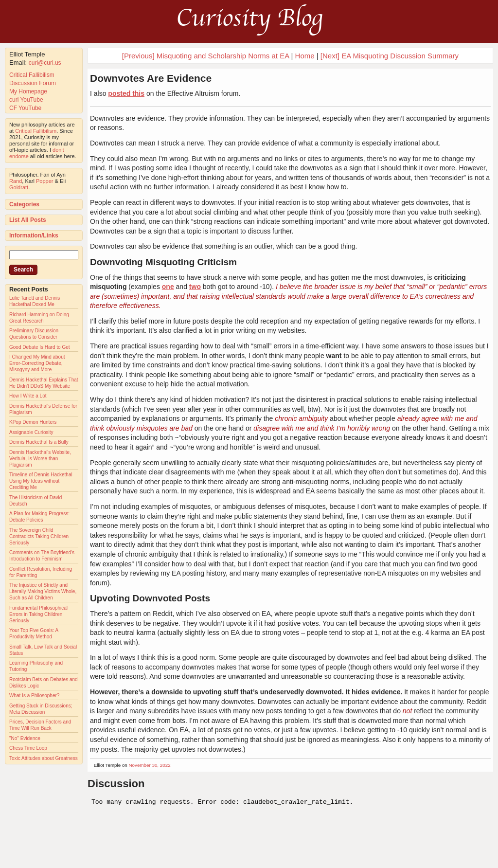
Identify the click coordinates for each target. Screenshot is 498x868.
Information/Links (34, 235)
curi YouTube (26, 100)
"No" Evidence (25, 738)
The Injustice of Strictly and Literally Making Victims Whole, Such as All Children (43, 591)
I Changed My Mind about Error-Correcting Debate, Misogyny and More (37, 363)
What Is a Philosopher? (34, 696)
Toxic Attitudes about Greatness (44, 758)
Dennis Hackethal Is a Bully (39, 442)
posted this (126, 93)
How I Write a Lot (28, 396)
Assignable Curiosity (31, 432)
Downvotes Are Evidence (151, 78)
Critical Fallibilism (32, 75)
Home (305, 56)
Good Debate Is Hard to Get (40, 347)
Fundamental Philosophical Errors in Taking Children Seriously (38, 614)
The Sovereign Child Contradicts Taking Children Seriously (39, 536)
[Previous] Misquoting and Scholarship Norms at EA (206, 56)
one (168, 287)
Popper (44, 181)
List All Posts (28, 220)
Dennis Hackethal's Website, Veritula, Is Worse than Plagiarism (40, 459)
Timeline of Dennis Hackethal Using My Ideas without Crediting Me (41, 481)
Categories (24, 204)
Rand (16, 181)
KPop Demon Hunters (33, 422)
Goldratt (19, 187)
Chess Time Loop (28, 748)
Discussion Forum (33, 83)
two (195, 287)
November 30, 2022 (150, 765)
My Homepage (28, 91)
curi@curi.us (45, 63)
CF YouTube (25, 108)
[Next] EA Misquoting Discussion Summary (390, 56)
